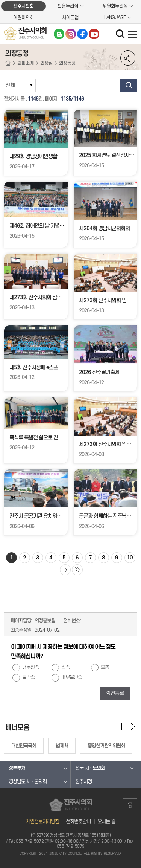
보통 (105, 667)
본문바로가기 (0, 0)
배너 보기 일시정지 (123, 726)
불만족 (28, 677)
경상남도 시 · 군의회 (28, 782)
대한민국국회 (24, 746)
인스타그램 (71, 34)
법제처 (62, 746)
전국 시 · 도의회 (90, 768)
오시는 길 (106, 821)
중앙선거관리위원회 (106, 746)
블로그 (59, 34)
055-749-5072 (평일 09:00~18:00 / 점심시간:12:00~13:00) (70, 841)
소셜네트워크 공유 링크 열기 (128, 58)
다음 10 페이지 (65, 570)
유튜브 (94, 34)
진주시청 (83, 782)
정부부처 (17, 768)
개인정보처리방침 (42, 821)
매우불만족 (72, 677)
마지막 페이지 (77, 570)
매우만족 (30, 667)
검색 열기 (121, 35)
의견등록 (115, 693)
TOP (130, 807)
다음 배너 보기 (133, 726)
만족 (65, 667)
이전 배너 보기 (114, 726)
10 (130, 558)
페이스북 (82, 34)
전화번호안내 (78, 821)
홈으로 (8, 63)
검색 (129, 85)
